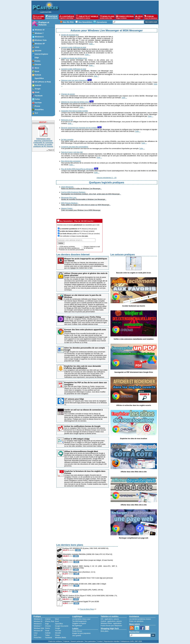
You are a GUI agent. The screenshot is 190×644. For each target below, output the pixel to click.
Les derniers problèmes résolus (140, 619)
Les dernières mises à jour (81, 619)
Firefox (47, 628)
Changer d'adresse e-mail (92, 247)
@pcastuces (102, 22)
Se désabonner (88, 248)
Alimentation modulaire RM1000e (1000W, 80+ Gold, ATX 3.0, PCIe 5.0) (88, 554)
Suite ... (92, 44)
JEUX (139, 17)
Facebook (49, 638)
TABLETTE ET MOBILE (87, 17)
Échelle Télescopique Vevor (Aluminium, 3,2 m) (79, 572)
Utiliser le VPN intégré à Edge (77, 439)
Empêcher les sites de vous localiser (134, 439)
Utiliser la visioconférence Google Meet (81, 451)
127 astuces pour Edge (74, 399)
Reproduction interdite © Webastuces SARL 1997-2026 (123, 641)
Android (48, 619)
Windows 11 (38, 619)
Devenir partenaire (77, 641)
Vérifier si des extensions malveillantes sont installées (134, 339)
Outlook (48, 633)
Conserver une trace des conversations (75, 147)
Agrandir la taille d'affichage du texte (74, 47)
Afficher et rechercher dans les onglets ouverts (134, 405)
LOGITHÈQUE (67, 17)
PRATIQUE (52, 17)
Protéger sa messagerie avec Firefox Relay (83, 317)
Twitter (47, 635)
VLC (35, 635)
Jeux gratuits (77, 636)
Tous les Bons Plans (87, 609)
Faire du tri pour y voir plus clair (72, 152)
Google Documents (62, 626)
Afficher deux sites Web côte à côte (134, 472)
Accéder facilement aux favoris (134, 306)
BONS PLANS (107, 17)
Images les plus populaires (81, 633)
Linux (36, 633)
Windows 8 (38, 624)
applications (109, 619)
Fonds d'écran (77, 631)
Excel (57, 621)
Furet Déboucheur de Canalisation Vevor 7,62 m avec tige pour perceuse (88, 578)
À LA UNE (38, 17)
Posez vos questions (136, 621)
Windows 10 (38, 621)
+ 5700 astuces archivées (67, 247)
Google (58, 628)
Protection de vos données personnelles (71, 250)
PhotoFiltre (38, 638)
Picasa (57, 635)
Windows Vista (39, 628)
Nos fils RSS (68, 22)
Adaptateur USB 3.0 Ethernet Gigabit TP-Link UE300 (81, 602)
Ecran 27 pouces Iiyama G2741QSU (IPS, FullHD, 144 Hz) (83, 590)
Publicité (66, 641)
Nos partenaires (90, 641)
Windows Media (61, 638)
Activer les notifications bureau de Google (82, 426)
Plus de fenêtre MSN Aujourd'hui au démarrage (77, 169)
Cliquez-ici (50, 150)
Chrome (48, 626)
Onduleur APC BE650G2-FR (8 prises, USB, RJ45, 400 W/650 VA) (86, 548)
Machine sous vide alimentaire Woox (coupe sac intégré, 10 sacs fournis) (88, 560)
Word (57, 619)
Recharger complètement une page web (134, 538)
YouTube (58, 631)
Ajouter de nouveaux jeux (70, 35)
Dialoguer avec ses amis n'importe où (74, 80)
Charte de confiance (55, 641)
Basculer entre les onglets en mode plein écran (134, 273)
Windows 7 (38, 626)
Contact (100, 641)
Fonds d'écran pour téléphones (111, 626)
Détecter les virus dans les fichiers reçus (75, 102)
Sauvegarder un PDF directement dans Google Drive (134, 372)
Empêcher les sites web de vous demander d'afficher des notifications (83, 367)
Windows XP (38, 631)
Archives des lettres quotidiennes (69, 248)
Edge (47, 624)
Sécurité (58, 633)
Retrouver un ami (67, 120)
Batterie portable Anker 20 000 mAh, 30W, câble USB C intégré (84, 584)
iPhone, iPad (49, 621)
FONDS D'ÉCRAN (125, 17)
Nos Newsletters (85, 22)
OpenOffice (59, 624)
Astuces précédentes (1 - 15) (107, 178)
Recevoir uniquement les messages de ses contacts (79, 128)
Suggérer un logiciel (79, 623)
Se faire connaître (67, 140)
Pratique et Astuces (44, 24)
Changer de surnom (68, 94)
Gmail (47, 631)
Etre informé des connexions (71, 161)
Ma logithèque (77, 626)
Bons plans (105, 631)
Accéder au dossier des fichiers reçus (74, 58)
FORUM (151, 17)
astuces (116, 619)
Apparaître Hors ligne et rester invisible (75, 111)
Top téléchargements (79, 621)
